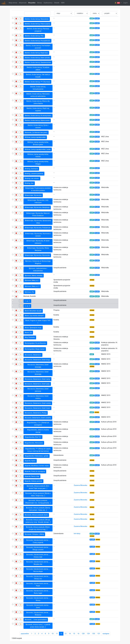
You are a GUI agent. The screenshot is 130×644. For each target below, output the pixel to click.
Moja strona (13, 3)
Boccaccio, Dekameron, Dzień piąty (37, 384)
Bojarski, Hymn (30, 461)
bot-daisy (77, 534)
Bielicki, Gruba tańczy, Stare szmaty (37, 58)
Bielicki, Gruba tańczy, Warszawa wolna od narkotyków (38, 95)
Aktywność (23, 3)
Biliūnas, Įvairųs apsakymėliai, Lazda (38, 149)
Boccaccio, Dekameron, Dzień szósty (38, 403)
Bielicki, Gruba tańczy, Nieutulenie (37, 19)
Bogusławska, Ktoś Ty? (33, 437)
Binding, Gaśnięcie (31, 169)
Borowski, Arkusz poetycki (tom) (36, 515)
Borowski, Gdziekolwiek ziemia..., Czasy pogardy (38, 541)
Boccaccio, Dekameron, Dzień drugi (37, 360)
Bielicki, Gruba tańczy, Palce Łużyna (37, 24)
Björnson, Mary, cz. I (32, 280)
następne (106, 634)
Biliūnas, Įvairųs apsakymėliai (35, 137)
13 (65, 634)
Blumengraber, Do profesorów (35, 343)
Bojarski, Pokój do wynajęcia (35, 471)
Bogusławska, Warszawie (34, 443)
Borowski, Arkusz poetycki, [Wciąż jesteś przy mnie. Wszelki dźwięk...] (38, 521)
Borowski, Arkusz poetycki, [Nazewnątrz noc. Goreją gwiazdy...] (38, 502)
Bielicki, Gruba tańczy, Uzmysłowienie (38, 88)
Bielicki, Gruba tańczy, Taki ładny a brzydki (38, 76)
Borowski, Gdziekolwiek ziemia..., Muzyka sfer (38, 563)
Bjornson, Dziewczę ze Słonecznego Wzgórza (38, 262)
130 (94, 634)
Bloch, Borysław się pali (33, 311)
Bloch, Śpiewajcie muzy (33, 328)
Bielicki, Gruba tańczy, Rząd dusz (36, 53)
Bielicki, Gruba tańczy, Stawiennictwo (38, 62)
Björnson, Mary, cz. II (32, 286)
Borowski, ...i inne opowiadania (36, 620)
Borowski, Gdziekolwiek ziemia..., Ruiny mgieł (38, 592)
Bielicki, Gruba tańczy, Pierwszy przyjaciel (38, 30)
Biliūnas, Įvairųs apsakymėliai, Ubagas (38, 163)
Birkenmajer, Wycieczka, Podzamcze (38, 228)
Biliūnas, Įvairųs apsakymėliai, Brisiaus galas (38, 143)
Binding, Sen (29, 183)
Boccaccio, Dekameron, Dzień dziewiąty (38, 373)
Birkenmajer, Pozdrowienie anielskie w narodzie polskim (38, 189)
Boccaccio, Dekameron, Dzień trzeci (37, 408)
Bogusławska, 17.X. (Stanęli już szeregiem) (38, 424)
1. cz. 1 (27, 301)
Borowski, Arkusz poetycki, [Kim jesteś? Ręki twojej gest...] (38, 487)
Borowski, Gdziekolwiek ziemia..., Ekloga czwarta (38, 548)
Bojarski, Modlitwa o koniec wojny (37, 466)
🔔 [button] (117, 3)
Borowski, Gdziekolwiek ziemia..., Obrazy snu (38, 577)
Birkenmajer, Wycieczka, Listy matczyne (38, 201)
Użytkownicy (48, 3)
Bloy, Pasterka (30, 337)
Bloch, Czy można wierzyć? (34, 316)
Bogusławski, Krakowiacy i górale (37, 456)
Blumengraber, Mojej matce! (35, 349)
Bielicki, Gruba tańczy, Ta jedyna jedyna (38, 69)
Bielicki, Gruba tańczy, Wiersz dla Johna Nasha (38, 102)
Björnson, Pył (29, 292)
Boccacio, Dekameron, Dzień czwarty (38, 418)
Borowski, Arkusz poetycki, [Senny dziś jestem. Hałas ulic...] (38, 509)
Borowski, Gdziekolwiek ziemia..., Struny (38, 599)
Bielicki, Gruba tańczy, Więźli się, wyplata (38, 109)
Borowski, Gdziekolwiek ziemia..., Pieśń (38, 585)
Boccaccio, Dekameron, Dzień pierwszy (38, 390)
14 (70, 634)
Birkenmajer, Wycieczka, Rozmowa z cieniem (38, 235)
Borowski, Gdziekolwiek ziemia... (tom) (38, 606)
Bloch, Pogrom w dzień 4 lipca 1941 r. (38, 322)
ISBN (63, 3)
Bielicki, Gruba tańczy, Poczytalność (37, 41)
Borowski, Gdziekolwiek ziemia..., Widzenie (38, 614)
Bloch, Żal (28, 333)
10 (53, 634)
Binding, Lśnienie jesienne (34, 174)
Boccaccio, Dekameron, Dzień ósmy (37, 379)
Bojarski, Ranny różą (32, 476)
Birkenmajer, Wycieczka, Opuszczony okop (38, 222)
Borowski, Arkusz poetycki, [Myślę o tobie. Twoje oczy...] (38, 494)
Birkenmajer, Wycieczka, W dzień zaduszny (38, 242)
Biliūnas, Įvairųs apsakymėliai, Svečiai (38, 155)
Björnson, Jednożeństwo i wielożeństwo (38, 270)
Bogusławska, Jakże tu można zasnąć (38, 431)
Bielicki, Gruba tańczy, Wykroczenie (37, 120)
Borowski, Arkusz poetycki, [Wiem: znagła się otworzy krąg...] (38, 528)
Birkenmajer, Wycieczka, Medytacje (37, 207)
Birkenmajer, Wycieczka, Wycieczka (37, 255)
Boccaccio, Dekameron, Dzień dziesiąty (38, 366)
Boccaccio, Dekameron (33, 355)
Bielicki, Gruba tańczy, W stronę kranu (38, 116)
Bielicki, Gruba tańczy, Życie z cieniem (38, 126)
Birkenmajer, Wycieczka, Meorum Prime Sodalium (38, 214)
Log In (125, 3)
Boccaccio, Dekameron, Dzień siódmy (38, 397)
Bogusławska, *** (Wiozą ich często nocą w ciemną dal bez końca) (38, 450)
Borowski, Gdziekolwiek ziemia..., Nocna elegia (38, 570)
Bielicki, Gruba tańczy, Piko (34, 36)
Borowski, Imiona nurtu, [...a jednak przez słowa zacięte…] (38, 626)
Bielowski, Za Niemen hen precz (36, 132)
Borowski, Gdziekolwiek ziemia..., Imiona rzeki (38, 556)
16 (78, 634)
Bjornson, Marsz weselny (34, 276)
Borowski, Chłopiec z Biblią (34, 534)
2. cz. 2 (27, 306)
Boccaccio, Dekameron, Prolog (36, 413)
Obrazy (39, 3)
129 (88, 634)
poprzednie (25, 634)
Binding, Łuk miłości (32, 178)
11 (57, 634)
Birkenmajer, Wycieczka (33, 195)
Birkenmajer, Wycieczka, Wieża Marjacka (38, 249)
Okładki (57, 3)
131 (99, 634)
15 (74, 634)
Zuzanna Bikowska (80, 485)
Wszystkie (32, 3)
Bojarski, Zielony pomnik (33, 481)
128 (83, 634)
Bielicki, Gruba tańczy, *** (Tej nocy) (37, 82)
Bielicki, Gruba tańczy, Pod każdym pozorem (38, 47)
